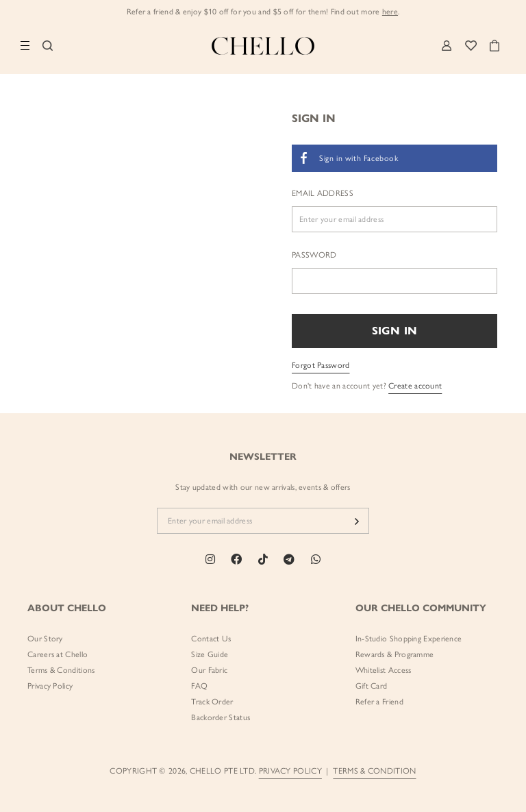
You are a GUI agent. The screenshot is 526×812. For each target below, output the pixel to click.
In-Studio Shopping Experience (409, 639)
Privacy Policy (50, 686)
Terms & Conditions (61, 670)
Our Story (45, 639)
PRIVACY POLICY (290, 771)
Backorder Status (221, 717)
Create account (415, 386)
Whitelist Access (384, 670)
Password (314, 255)
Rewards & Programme (395, 654)
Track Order (212, 702)
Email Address (323, 193)
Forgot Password (321, 365)
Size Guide (210, 654)
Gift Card (372, 686)
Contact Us (211, 639)
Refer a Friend (379, 702)
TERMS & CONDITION (374, 771)
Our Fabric (209, 670)
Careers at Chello (58, 654)
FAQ (199, 686)
